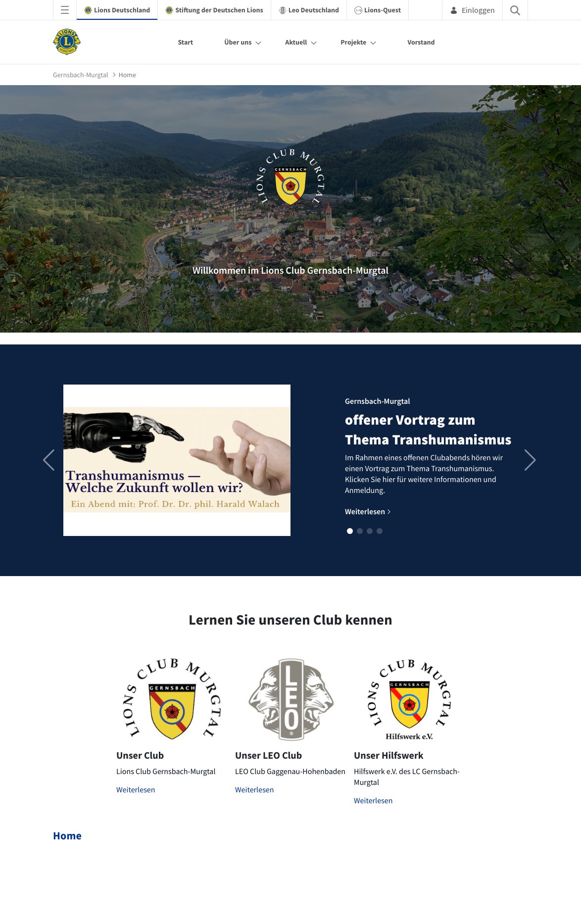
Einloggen (472, 10)
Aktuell (296, 42)
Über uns (238, 42)
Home (67, 836)
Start (185, 42)
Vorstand (421, 42)
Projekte (353, 42)
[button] (350, 531)
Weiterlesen (136, 790)
